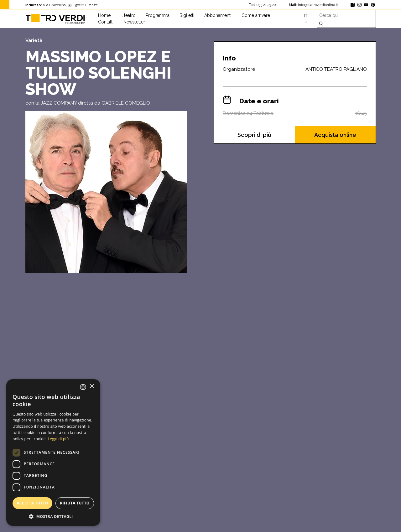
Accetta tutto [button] (32, 503)
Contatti (106, 22)
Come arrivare (256, 15)
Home (104, 15)
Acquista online (335, 135)
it (306, 15)
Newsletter (134, 22)
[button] (53, 516)
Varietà (34, 40)
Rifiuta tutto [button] (75, 503)
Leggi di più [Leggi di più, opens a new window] (58, 439)
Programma (158, 15)
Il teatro (128, 15)
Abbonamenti (218, 15)
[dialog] (53, 452)
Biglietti (187, 15)
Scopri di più (254, 135)
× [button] (92, 387)
